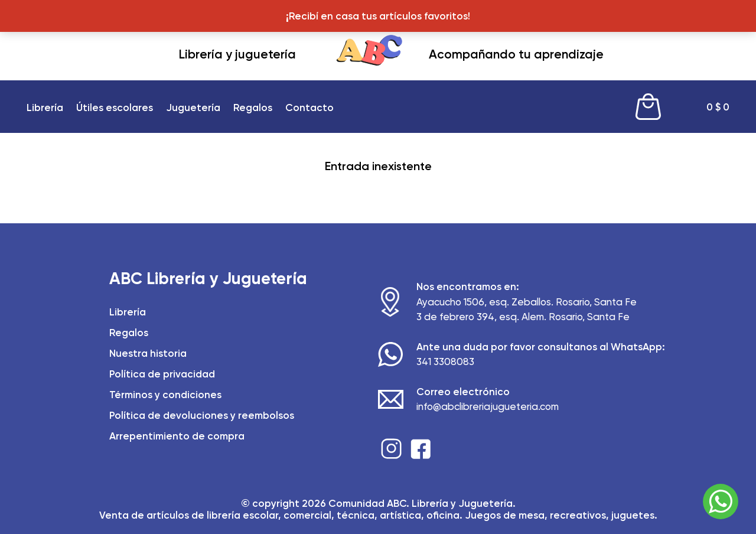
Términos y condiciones (165, 395)
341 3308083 (445, 362)
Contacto (309, 108)
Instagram (391, 449)
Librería (45, 108)
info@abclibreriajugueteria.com (488, 406)
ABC (369, 55)
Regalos (253, 108)
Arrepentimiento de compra (177, 436)
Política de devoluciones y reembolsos (202, 415)
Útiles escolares (115, 108)
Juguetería (193, 108)
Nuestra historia (148, 353)
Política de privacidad (162, 374)
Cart (648, 107)
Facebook (421, 449)
